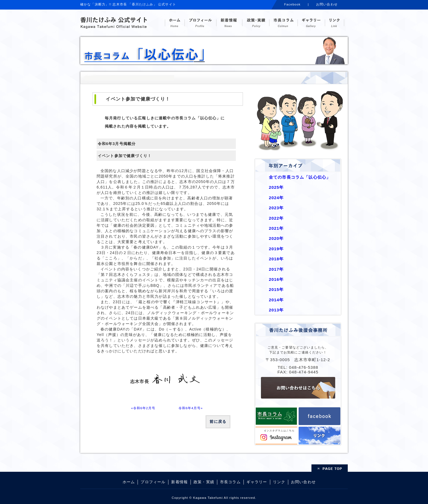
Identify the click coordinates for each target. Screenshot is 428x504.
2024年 (276, 198)
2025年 (276, 187)
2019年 (276, 249)
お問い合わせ (327, 4)
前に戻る (218, 422)
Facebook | (297, 4)
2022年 (276, 218)
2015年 (276, 289)
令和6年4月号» (191, 408)
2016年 (276, 279)
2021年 (276, 228)
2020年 (276, 238)
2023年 (276, 208)
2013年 (276, 310)
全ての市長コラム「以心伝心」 (300, 177)
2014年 (276, 300)
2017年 (276, 269)
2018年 (276, 259)
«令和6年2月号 (143, 408)
